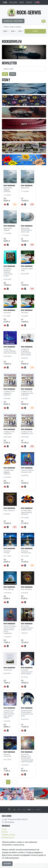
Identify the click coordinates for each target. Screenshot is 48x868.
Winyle (24, 100)
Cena (13, 31)
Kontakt (29, 2)
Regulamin (13, 2)
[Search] (24, 27)
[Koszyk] (44, 21)
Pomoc (22, 2)
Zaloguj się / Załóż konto (13, 21)
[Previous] (4, 782)
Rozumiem (7, 864)
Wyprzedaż (24, 160)
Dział (5, 31)
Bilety (24, 124)
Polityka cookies (9, 835)
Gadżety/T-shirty (24, 148)
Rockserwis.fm (8, 838)
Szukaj (35, 31)
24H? (20, 31)
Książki (24, 136)
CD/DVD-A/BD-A (24, 88)
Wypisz (13, 74)
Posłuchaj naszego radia (24, 52)
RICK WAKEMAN (9, 186)
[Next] (17, 782)
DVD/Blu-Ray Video (24, 112)
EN (37, 2)
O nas (5, 2)
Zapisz (5, 74)
